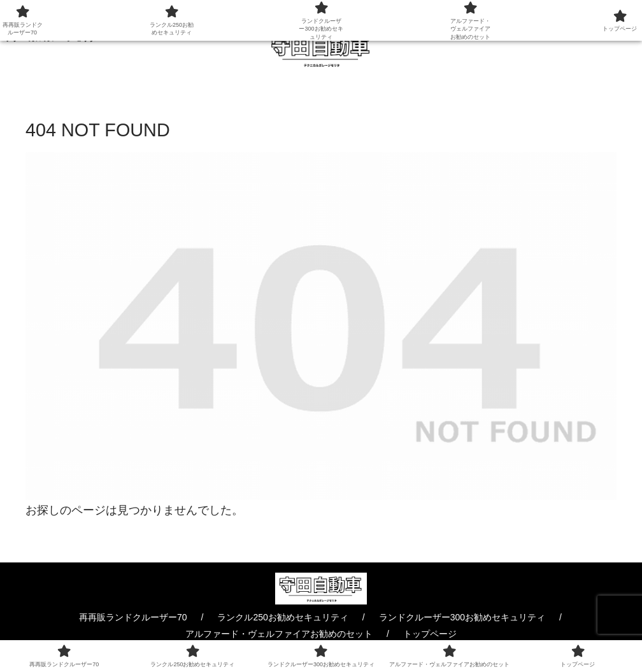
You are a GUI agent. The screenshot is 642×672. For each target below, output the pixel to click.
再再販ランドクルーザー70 (133, 617)
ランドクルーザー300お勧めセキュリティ (462, 617)
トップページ (430, 634)
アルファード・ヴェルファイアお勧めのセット (279, 634)
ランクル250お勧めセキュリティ (282, 617)
